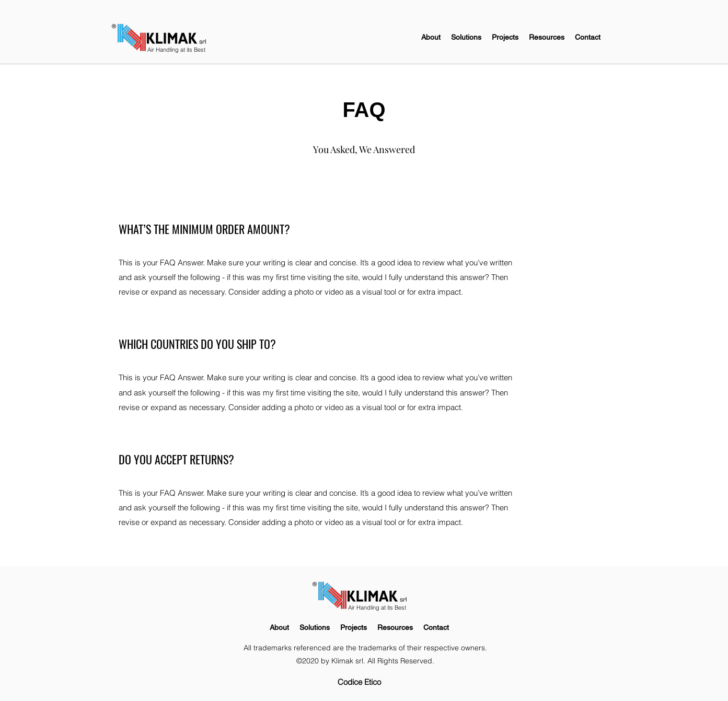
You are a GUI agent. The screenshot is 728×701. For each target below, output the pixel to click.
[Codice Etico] (360, 682)
